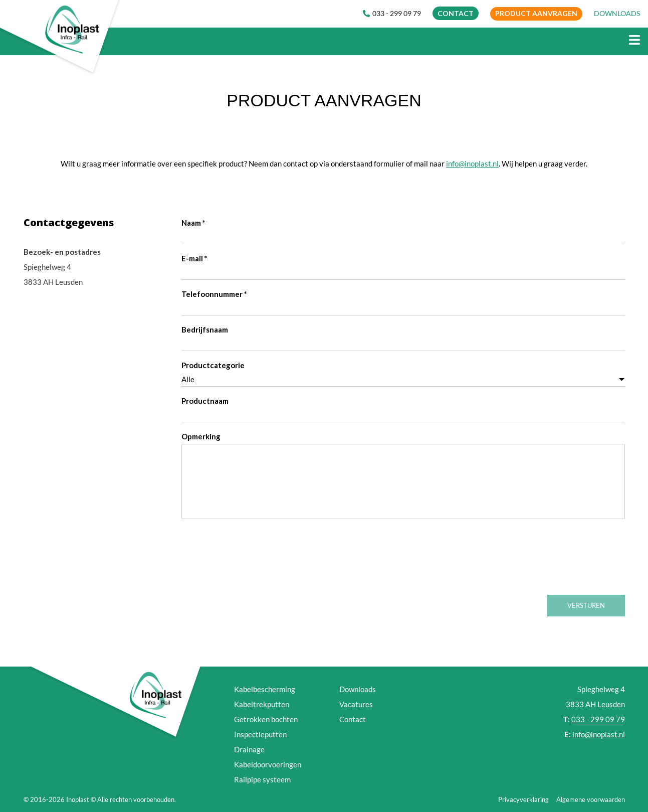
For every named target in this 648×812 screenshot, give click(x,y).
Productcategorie (213, 365)
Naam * (193, 223)
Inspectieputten (260, 734)
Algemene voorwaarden (591, 799)
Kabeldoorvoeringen (268, 764)
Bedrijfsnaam (205, 330)
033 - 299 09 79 (392, 13)
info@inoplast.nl (472, 164)
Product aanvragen (536, 13)
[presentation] (258, 561)
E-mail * (194, 258)
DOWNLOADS (617, 13)
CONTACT (456, 13)
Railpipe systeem (262, 779)
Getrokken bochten (266, 719)
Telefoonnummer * (214, 294)
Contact (353, 719)
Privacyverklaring (523, 799)
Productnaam (205, 401)
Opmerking (201, 436)
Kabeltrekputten (262, 704)
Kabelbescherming (265, 689)
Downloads (358, 689)
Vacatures (356, 704)
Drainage (249, 749)
